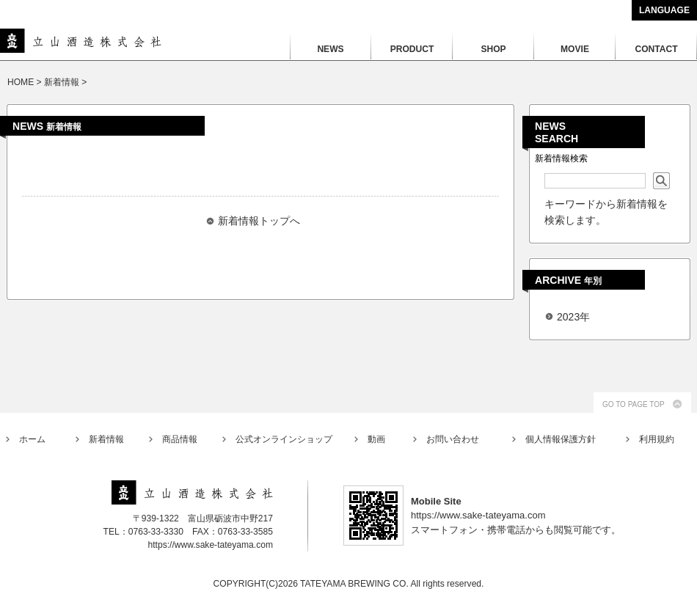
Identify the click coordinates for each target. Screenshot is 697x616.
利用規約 (657, 439)
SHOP (493, 49)
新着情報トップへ (259, 221)
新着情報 (106, 439)
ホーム (32, 439)
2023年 (573, 317)
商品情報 (180, 439)
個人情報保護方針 (561, 439)
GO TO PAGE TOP (634, 404)
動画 (376, 439)
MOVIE (575, 49)
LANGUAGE (664, 10)
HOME (21, 82)
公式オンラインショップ (284, 439)
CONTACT (656, 49)
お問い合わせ (453, 439)
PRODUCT (412, 49)
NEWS (330, 49)
